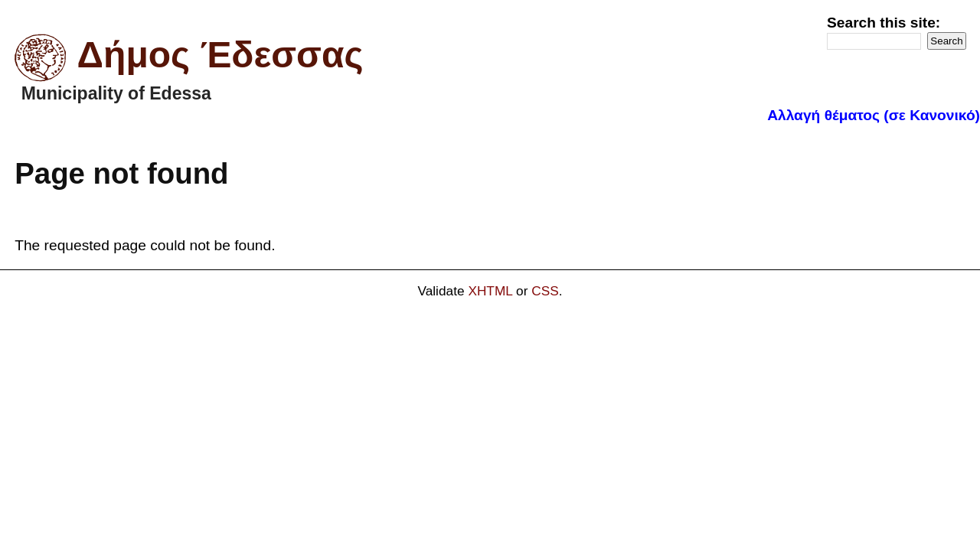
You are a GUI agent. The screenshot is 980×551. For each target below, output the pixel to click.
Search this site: (884, 23)
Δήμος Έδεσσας (220, 55)
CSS (545, 291)
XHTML (490, 291)
